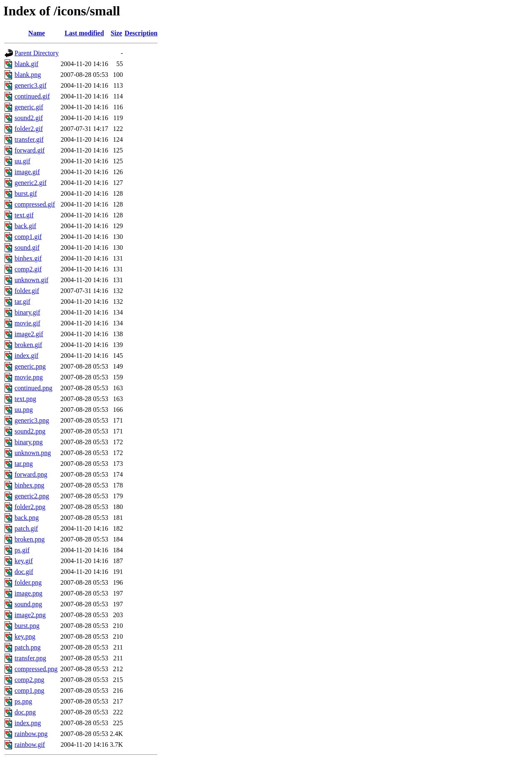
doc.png (25, 712)
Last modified (84, 33)
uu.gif (22, 161)
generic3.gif (31, 85)
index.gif (26, 356)
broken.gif (28, 345)
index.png (28, 723)
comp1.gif (28, 237)
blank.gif (26, 64)
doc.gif (24, 572)
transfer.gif (29, 139)
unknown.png (33, 453)
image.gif (27, 172)
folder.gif (27, 291)
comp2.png (30, 680)
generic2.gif (31, 183)
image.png (28, 593)
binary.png (29, 442)
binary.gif (27, 312)
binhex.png (30, 485)
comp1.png (30, 690)
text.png (25, 399)
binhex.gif (28, 258)
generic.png (30, 366)
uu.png (24, 410)
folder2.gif (29, 129)
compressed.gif (35, 204)
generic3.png (32, 420)
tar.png (24, 464)
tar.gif (22, 302)
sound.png (28, 604)
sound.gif (27, 247)
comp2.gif (28, 269)
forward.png (31, 474)
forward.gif (30, 150)
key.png (25, 636)
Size (116, 33)
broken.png (30, 539)
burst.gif (26, 193)
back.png (27, 518)
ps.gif (22, 550)
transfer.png (30, 658)
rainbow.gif (30, 745)
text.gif (24, 215)
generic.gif (29, 107)
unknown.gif (31, 280)
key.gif (24, 561)
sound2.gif (29, 118)
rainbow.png (31, 734)
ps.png (23, 701)
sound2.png (30, 431)
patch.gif (26, 528)
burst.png (27, 626)
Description (141, 33)
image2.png (30, 615)
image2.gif (29, 334)
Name (37, 33)
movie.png (29, 377)
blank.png (28, 75)
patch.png (28, 647)
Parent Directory (37, 53)
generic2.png (32, 496)
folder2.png (30, 507)
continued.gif (32, 96)
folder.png (28, 582)
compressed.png (36, 669)
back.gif (25, 226)
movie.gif (27, 323)
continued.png (33, 388)
